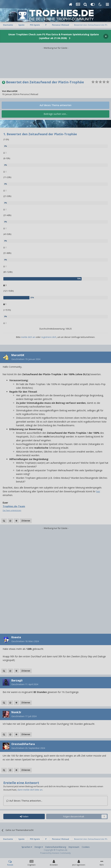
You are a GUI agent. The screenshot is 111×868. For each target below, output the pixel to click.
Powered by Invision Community (55, 853)
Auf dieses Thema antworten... (24, 801)
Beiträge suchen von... (55, 114)
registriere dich (49, 337)
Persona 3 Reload (29, 94)
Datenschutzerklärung (56, 847)
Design (39, 847)
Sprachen (27, 847)
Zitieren (26, 521)
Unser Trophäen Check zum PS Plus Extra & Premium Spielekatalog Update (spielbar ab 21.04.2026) (54, 36)
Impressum (74, 847)
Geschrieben (26, 359)
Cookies (86, 847)
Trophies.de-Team (14, 506)
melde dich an (28, 337)
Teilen (24, 816)
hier (98, 491)
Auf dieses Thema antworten (55, 105)
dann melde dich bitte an (30, 790)
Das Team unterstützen (12, 510)
